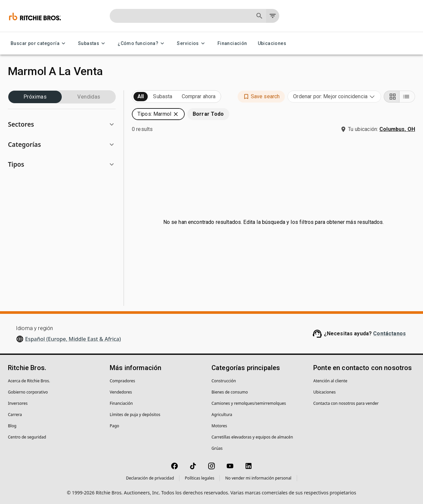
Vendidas (89, 97)
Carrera (15, 415)
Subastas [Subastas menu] (93, 43)
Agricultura (222, 415)
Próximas (35, 97)
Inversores (18, 403)
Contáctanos (389, 334)
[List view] (407, 97)
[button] (62, 125)
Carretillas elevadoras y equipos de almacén (252, 437)
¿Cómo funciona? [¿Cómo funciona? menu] (142, 43)
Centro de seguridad (27, 437)
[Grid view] (392, 97)
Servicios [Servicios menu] (192, 43)
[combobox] (334, 97)
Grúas (217, 448)
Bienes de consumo (230, 392)
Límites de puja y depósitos (135, 415)
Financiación (232, 43)
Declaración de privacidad (150, 478)
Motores (219, 426)
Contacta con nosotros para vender (346, 403)
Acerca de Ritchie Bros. (29, 381)
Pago (115, 426)
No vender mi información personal (258, 478)
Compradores (122, 381)
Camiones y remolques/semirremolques (249, 403)
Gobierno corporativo (28, 392)
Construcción (224, 381)
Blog (12, 426)
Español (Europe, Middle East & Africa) (73, 339)
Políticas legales (199, 478)
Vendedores (121, 392)
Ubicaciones (272, 43)
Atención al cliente (330, 381)
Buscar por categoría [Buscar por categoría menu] (39, 43)
